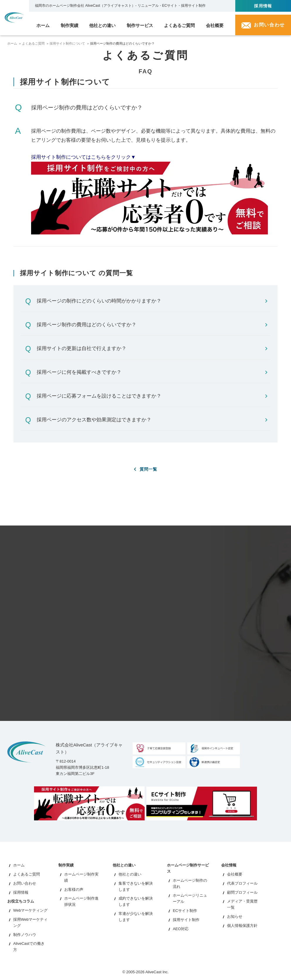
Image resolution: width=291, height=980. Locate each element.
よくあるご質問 (33, 43)
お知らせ (235, 917)
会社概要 (235, 875)
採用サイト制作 (186, 920)
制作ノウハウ (25, 935)
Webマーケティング (31, 911)
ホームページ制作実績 (81, 878)
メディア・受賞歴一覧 (242, 905)
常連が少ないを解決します (136, 917)
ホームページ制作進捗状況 (81, 902)
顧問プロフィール (242, 893)
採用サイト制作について (67, 43)
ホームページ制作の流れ (190, 884)
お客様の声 (74, 890)
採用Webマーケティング (31, 923)
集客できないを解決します (136, 887)
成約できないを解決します (136, 902)
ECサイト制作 (185, 911)
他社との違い (130, 875)
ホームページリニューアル (190, 899)
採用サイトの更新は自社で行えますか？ (152, 348)
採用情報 (263, 6)
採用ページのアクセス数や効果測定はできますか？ (152, 420)
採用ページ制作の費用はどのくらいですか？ (152, 325)
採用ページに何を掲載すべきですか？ (152, 372)
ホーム (12, 43)
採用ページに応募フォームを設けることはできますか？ (152, 396)
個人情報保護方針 (242, 926)
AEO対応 (181, 929)
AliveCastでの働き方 (29, 947)
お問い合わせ (25, 884)
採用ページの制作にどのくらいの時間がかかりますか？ (152, 301)
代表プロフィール (242, 884)
